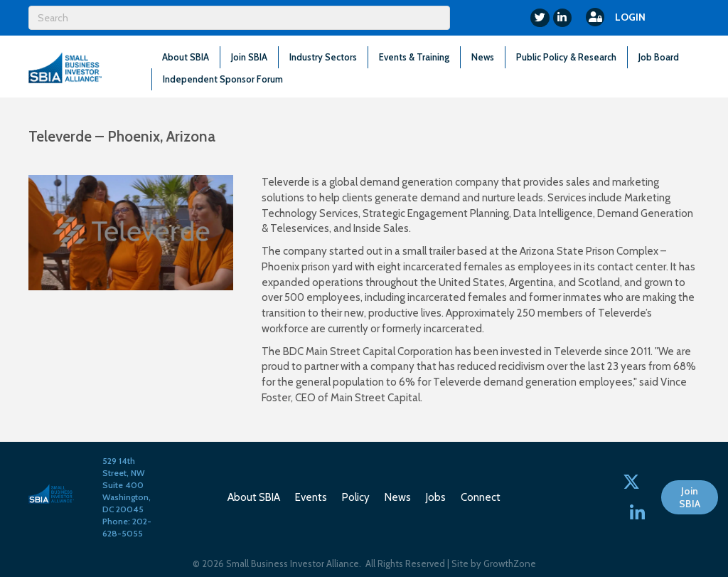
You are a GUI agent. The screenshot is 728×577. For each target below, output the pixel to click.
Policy (356, 497)
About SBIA (186, 57)
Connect (481, 497)
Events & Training (414, 57)
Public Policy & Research (566, 57)
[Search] (239, 18)
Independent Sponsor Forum (223, 79)
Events (311, 497)
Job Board (659, 57)
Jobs (436, 497)
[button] (690, 497)
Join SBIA (249, 57)
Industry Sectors (323, 57)
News (483, 57)
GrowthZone (510, 563)
